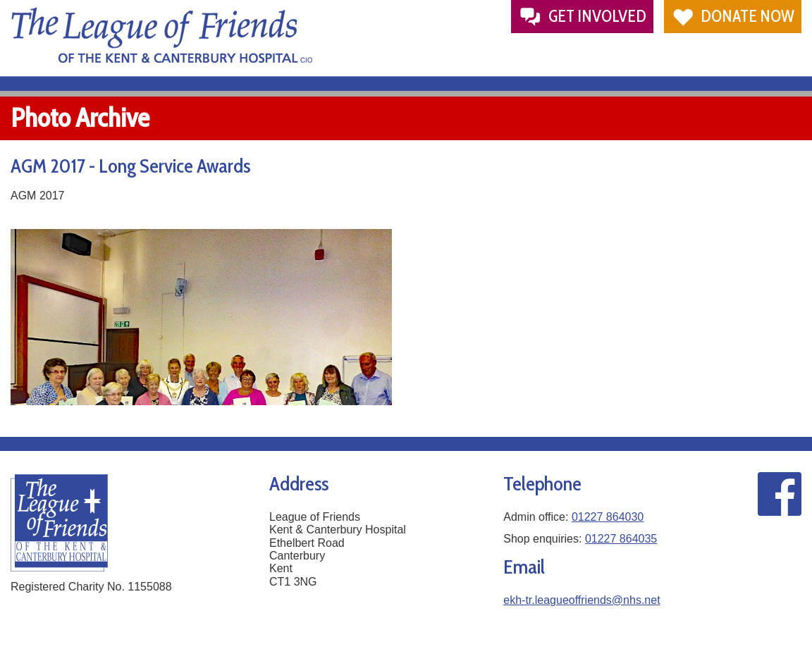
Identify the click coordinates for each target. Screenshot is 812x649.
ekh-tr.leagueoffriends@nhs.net (582, 600)
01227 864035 (621, 539)
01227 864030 (608, 517)
